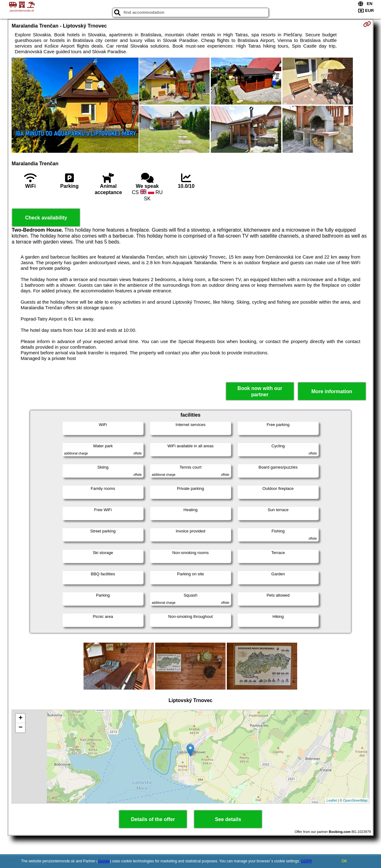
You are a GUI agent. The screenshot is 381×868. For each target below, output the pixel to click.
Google (104, 861)
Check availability (46, 218)
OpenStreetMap (355, 800)
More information (332, 391)
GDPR (307, 861)
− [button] (20, 728)
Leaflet (332, 800)
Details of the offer (153, 819)
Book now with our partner (260, 391)
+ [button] (20, 718)
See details (228, 819)
